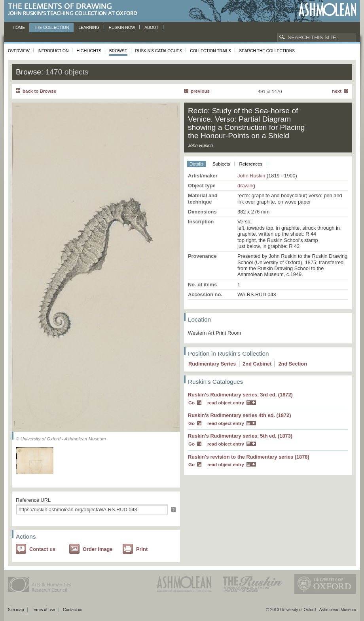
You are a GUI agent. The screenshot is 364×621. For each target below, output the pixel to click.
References (251, 164)
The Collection (52, 28)
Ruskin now (122, 28)
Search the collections (267, 51)
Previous (200, 91)
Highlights (89, 51)
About (151, 28)
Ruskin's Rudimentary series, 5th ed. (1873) (240, 436)
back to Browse (39, 91)
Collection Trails (210, 51)
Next (337, 91)
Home (19, 28)
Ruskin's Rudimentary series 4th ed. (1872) (240, 415)
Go (191, 403)
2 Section (293, 364)
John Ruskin (251, 176)
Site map (16, 610)
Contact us (42, 549)
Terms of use (43, 610)
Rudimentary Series (212, 364)
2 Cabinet (257, 364)
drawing (246, 186)
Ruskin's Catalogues (159, 51)
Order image (98, 549)
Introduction (53, 51)
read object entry (226, 403)
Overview (19, 51)
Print (142, 549)
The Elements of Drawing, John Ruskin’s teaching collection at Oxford (75, 10)
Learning (89, 28)
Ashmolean (327, 10)
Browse (118, 51)
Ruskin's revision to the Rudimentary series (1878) (249, 457)
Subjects (221, 164)
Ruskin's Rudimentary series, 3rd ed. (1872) (240, 395)
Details (196, 164)
